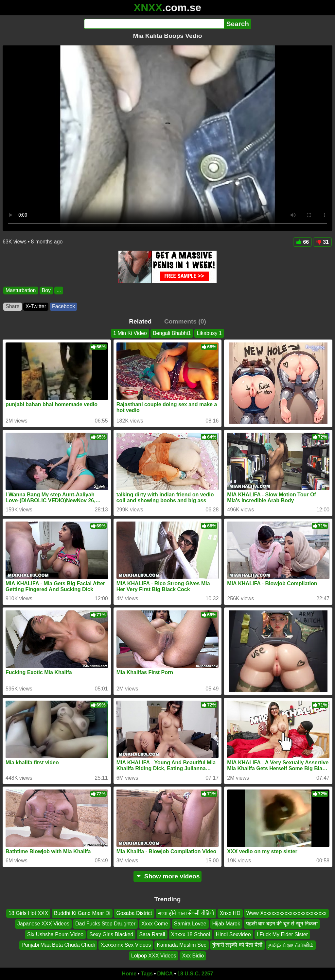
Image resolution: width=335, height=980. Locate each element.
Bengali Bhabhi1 (172, 333)
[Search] (154, 24)
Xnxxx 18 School (191, 934)
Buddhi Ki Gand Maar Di (82, 913)
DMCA (165, 974)
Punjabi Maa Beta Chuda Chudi (58, 945)
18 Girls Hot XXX (28, 913)
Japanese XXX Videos (43, 924)
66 (302, 242)
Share (13, 306)
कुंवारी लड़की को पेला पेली (238, 945)
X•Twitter (36, 306)
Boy (46, 290)
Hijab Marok (226, 924)
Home (129, 974)
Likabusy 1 (209, 333)
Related (140, 321)
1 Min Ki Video (130, 333)
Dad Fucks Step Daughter (105, 924)
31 (322, 242)
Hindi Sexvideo (233, 934)
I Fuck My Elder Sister (282, 934)
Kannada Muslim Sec (181, 945)
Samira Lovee (190, 924)
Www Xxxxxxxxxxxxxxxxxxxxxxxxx (286, 913)
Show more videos (168, 876)
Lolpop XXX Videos (154, 955)
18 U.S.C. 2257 (195, 974)
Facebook (63, 306)
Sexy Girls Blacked (111, 934)
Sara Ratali (152, 934)
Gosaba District (134, 913)
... (59, 290)
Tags (147, 974)
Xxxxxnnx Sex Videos (126, 945)
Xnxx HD (230, 913)
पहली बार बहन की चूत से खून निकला (282, 924)
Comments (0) (185, 321)
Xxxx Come (155, 924)
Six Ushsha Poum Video (55, 934)
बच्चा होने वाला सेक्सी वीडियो (186, 913)
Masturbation (21, 290)
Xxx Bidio (193, 955)
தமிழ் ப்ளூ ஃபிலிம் (291, 945)
